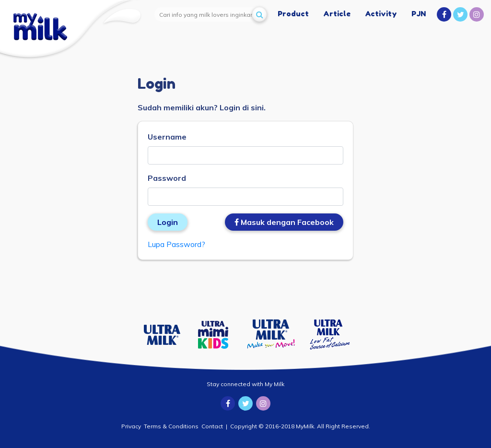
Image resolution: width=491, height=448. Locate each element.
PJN (419, 14)
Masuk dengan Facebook (284, 222)
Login (168, 222)
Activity (381, 14)
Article (337, 14)
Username (167, 137)
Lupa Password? (176, 244)
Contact (212, 426)
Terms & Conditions (171, 426)
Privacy (131, 426)
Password (167, 178)
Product (293, 14)
